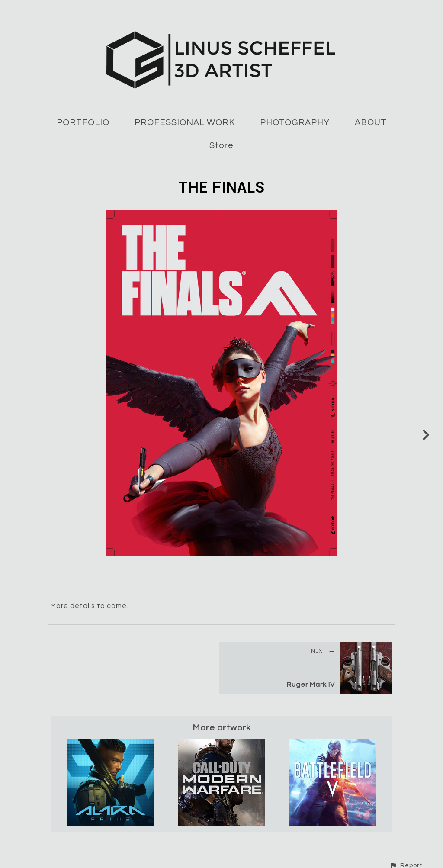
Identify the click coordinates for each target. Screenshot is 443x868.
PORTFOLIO (83, 122)
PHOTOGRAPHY (295, 122)
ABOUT (371, 122)
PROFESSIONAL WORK (185, 122)
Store (221, 145)
